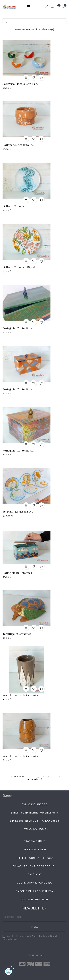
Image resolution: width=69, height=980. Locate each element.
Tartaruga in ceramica (17, 634)
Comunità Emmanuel (35, 899)
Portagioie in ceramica (17, 573)
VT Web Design (35, 955)
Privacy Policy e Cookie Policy (35, 866)
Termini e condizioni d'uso (34, 858)
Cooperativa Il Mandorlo (35, 883)
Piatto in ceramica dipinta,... (21, 267)
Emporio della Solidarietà (34, 891)
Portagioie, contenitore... (18, 328)
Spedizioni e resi (35, 849)
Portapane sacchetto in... (18, 145)
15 (59, 776)
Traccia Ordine (35, 841)
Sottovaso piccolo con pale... (21, 84)
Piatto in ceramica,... (16, 206)
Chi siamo (35, 874)
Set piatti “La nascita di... (18, 512)
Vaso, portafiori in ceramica (21, 695)
